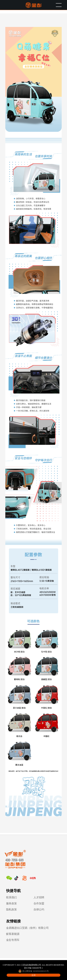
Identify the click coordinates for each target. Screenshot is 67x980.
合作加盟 (39, 903)
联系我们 (11, 897)
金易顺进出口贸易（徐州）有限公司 (27, 928)
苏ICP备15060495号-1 (33, 968)
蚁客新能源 (13, 934)
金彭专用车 (13, 940)
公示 (34, 975)
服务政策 (11, 903)
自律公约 (39, 909)
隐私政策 (11, 909)
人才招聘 (39, 897)
